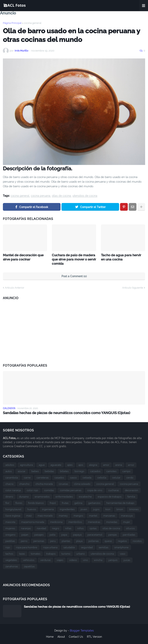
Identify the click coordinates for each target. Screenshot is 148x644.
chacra (9, 483)
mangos (78, 515)
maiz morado (45, 515)
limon (120, 509)
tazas (22, 553)
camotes (111, 471)
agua (42, 464)
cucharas (114, 490)
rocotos (137, 540)
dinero (9, 496)
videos (73, 559)
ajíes (70, 464)
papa (64, 534)
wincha (98, 559)
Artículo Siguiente (133, 287)
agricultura (26, 464)
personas (39, 540)
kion (108, 509)
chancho (24, 483)
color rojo (32, 490)
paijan (25, 534)
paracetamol (95, 534)
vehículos (29, 559)
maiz (29, 515)
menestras (94, 521)
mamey (63, 515)
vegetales (11, 559)
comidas (49, 490)
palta (52, 534)
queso (108, 540)
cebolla (102, 477)
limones (134, 509)
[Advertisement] (74, 330)
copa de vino (95, 490)
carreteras (43, 477)
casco (73, 477)
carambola (12, 477)
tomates (36, 553)
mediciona (56, 521)
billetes (64, 471)
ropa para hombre (27, 547)
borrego (79, 471)
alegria (93, 464)
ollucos (130, 528)
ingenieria (48, 509)
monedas (112, 521)
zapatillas (29, 566)
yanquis (113, 559)
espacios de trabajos (110, 496)
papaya (77, 534)
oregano (10, 534)
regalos (122, 540)
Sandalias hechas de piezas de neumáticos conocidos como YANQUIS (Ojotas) (66, 412)
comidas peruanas (71, 490)
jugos (96, 509)
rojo (8, 547)
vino (85, 559)
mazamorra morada (33, 521)
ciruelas (63, 483)
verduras (45, 559)
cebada (87, 477)
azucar (22, 471)
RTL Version (94, 636)
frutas (65, 502)
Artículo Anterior (15, 287)
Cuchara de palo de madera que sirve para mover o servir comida (73, 259)
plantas (66, 540)
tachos (9, 553)
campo (126, 471)
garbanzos (94, 502)
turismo (66, 553)
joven (84, 509)
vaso (123, 553)
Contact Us (76, 636)
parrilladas (129, 534)
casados (59, 477)
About (61, 636)
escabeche (85, 496)
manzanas (109, 515)
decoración (132, 490)
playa (79, 540)
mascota (10, 521)
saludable (69, 547)
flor (7, 502)
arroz (131, 464)
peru (53, 540)
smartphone (121, 547)
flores (19, 502)
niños (80, 528)
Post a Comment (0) (74, 276)
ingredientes (67, 509)
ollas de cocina (61, 196)
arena (119, 464)
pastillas (10, 540)
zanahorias (12, 566)
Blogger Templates (82, 630)
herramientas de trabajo (120, 502)
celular (116, 477)
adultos (10, 464)
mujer (127, 521)
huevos (32, 509)
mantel (93, 515)
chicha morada (44, 483)
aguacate (56, 464)
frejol (53, 502)
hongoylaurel (13, 509)
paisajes (39, 534)
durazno (24, 496)
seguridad (87, 547)
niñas (68, 528)
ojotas (93, 528)
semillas (103, 547)
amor (106, 464)
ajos (81, 464)
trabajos (51, 553)
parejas (113, 534)
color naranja (13, 490)
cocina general (33, 23)
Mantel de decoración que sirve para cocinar (22, 257)
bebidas (49, 471)
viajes (60, 559)
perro (24, 540)
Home (50, 636)
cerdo (130, 477)
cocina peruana (41, 196)
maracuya (127, 515)
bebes (35, 471)
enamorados (42, 496)
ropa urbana (50, 547)
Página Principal (12, 23)
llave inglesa (13, 515)
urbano (81, 553)
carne (27, 477)
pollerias (94, 540)
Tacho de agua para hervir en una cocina (122, 257)
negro (56, 528)
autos (9, 471)
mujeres (10, 528)
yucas (127, 559)
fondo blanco (36, 502)
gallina (78, 502)
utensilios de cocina (85, 196)
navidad (41, 528)
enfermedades (64, 496)
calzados (95, 471)
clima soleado (82, 483)
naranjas (26, 528)
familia (131, 496)
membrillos (75, 521)
